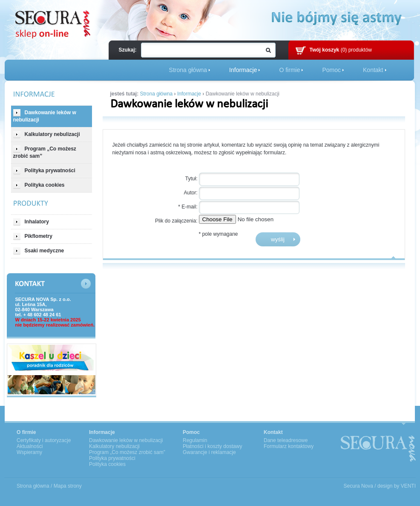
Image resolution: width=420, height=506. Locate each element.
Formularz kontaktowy (289, 446)
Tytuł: (191, 179)
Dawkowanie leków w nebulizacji (45, 116)
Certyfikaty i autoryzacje (44, 440)
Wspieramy (29, 452)
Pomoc (331, 70)
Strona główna (188, 70)
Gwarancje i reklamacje (209, 452)
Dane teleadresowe (286, 440)
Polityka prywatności (44, 171)
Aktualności (30, 446)
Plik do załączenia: (176, 221)
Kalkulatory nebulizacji (47, 134)
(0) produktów (341, 50)
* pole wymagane (218, 234)
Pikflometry (33, 236)
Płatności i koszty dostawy (212, 446)
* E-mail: (188, 207)
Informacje (243, 70)
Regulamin (195, 440)
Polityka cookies (39, 185)
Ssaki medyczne (39, 251)
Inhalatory (31, 222)
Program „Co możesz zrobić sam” (45, 152)
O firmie (289, 70)
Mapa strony (68, 486)
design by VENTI (397, 486)
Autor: (190, 193)
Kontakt (373, 70)
